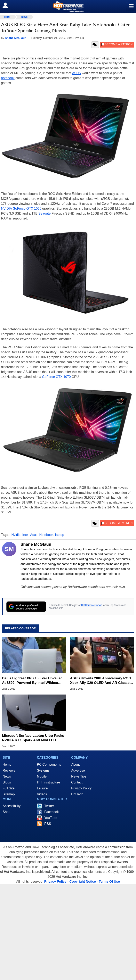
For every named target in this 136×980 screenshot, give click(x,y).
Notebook (46, 535)
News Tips (79, 776)
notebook (8, 78)
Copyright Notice (83, 882)
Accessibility (12, 806)
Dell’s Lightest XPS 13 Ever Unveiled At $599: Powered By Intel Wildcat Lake (32, 681)
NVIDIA (6, 209)
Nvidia (16, 535)
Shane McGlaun (36, 544)
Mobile (42, 776)
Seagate (45, 213)
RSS (48, 824)
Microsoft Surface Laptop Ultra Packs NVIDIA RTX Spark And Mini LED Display (33, 738)
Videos (42, 794)
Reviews (9, 770)
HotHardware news (92, 605)
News (24, 17)
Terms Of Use (109, 882)
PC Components (49, 765)
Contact (77, 782)
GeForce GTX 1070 (56, 377)
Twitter (49, 806)
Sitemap (9, 794)
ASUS (77, 73)
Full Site (9, 788)
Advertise (78, 770)
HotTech (77, 794)
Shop (6, 812)
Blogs (7, 782)
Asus (34, 535)
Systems (43, 770)
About (75, 765)
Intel (25, 535)
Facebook (51, 812)
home (7, 17)
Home (7, 765)
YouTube (51, 818)
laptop (60, 535)
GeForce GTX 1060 (27, 209)
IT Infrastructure (49, 782)
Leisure (42, 788)
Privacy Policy (81, 788)
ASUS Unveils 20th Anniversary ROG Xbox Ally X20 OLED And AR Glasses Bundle (101, 681)
